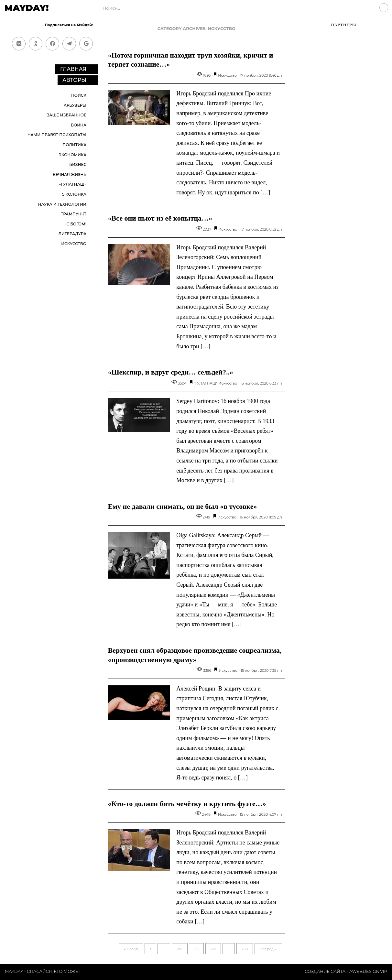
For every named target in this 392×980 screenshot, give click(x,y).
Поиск (79, 95)
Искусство (74, 244)
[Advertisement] (344, 141)
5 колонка (74, 194)
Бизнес (78, 164)
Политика (75, 145)
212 (213, 949)
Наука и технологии (62, 204)
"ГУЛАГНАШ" (206, 383)
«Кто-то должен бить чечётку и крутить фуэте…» (187, 804)
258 (245, 949)
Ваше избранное (66, 115)
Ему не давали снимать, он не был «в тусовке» (182, 506)
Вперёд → (268, 949)
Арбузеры (75, 105)
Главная (73, 69)
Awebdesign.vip (368, 971)
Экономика (72, 155)
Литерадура (72, 234)
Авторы (74, 80)
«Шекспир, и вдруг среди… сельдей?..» (170, 372)
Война (79, 125)
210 (180, 949)
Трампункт (74, 214)
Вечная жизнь (70, 174)
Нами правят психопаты (57, 135)
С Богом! (76, 224)
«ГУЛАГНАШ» (73, 184)
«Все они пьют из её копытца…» (160, 218)
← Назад (131, 949)
